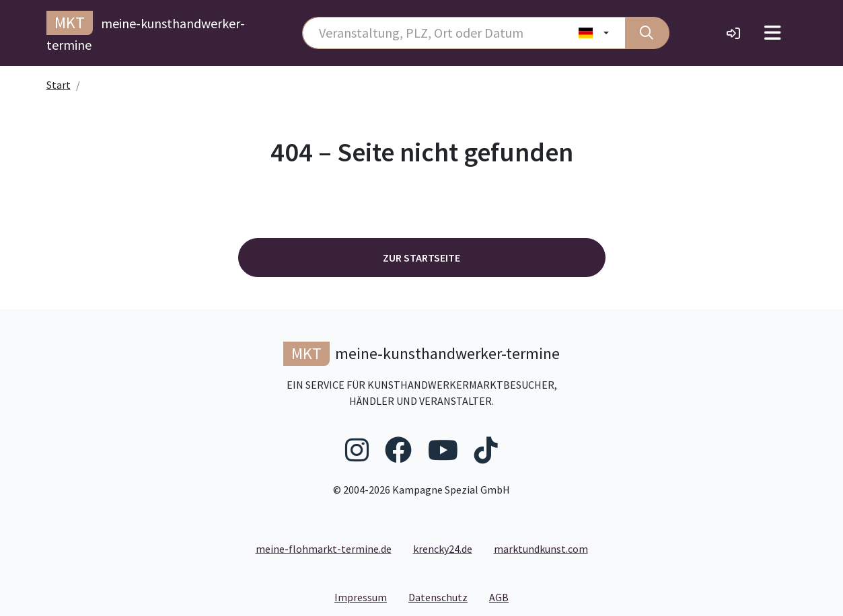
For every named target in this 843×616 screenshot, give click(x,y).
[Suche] (647, 33)
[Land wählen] (594, 33)
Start (59, 85)
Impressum (366, 596)
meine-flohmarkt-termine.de (324, 549)
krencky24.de (443, 549)
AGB (504, 596)
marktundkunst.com (541, 549)
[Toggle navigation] (773, 33)
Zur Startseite (421, 258)
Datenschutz (443, 596)
